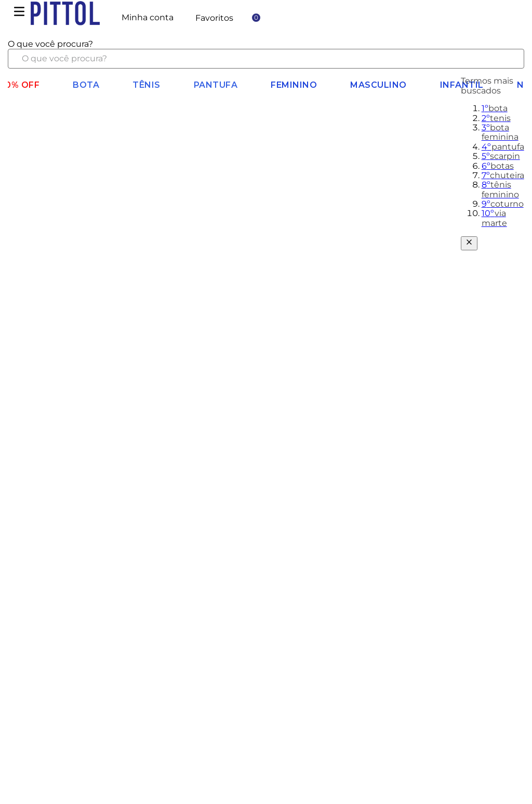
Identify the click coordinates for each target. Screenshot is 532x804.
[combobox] (266, 54)
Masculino (378, 85)
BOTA (86, 85)
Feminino (294, 85)
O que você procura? (50, 44)
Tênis (147, 85)
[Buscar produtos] (508, 59)
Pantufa (216, 85)
